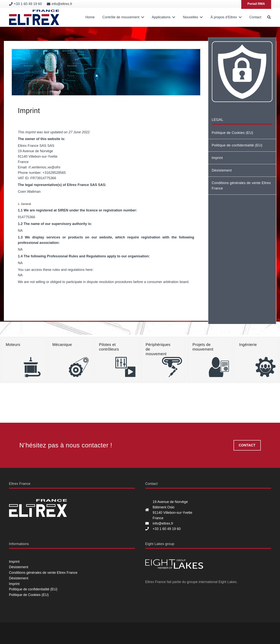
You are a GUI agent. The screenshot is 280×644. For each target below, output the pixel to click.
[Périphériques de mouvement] (163, 360)
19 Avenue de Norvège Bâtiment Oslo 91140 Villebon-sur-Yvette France (172, 526)
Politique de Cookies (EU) (232, 133)
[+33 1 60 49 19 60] (149, 545)
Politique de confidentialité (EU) (237, 145)
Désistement (222, 170)
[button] (142, 17)
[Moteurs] (23, 360)
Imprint (217, 158)
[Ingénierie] (257, 360)
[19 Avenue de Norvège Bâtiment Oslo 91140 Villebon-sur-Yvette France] (149, 526)
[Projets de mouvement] (210, 360)
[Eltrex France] (34, 17)
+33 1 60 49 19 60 (167, 545)
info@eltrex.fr (163, 540)
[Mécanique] (70, 360)
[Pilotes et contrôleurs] (117, 360)
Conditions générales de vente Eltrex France (43, 589)
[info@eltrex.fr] (149, 540)
